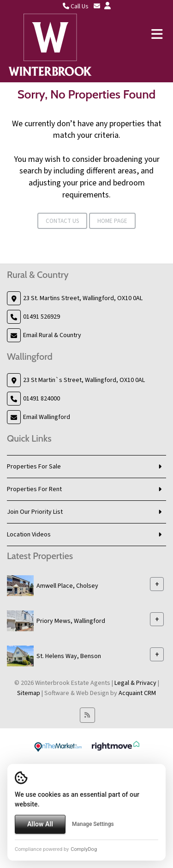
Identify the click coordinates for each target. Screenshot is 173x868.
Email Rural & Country (52, 335)
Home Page (112, 221)
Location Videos (29, 535)
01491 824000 (42, 399)
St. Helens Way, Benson (69, 656)
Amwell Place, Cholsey (67, 586)
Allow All (40, 824)
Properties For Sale (34, 467)
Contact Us (62, 221)
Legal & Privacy (135, 683)
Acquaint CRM (137, 693)
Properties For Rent (34, 489)
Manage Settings (93, 824)
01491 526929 (42, 317)
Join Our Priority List (35, 512)
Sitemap (29, 693)
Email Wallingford (47, 417)
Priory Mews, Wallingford (71, 621)
